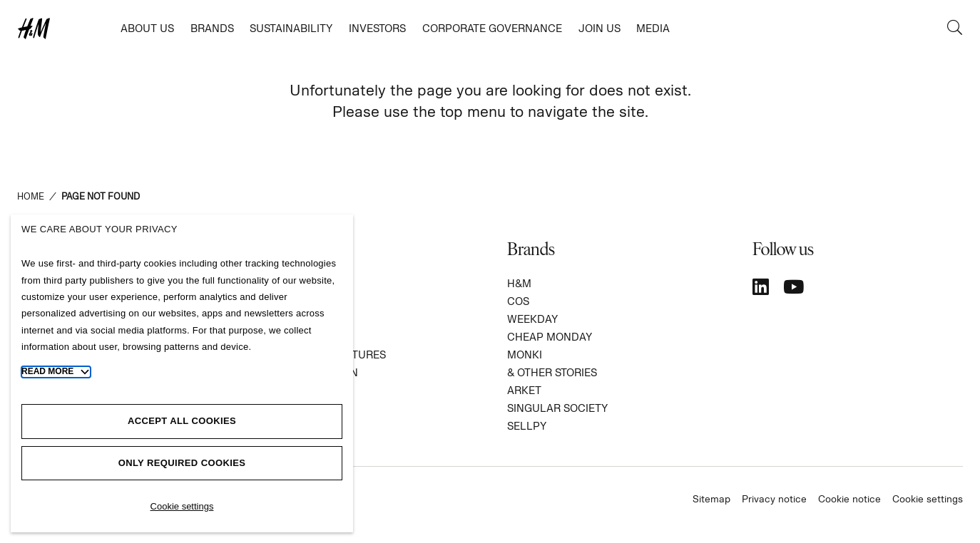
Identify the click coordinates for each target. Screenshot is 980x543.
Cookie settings (928, 499)
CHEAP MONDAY (550, 337)
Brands (212, 28)
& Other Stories (552, 372)
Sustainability (291, 28)
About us (147, 28)
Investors (377, 28)
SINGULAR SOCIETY (557, 408)
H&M (519, 283)
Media (653, 28)
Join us (599, 28)
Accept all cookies (182, 421)
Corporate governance (492, 28)
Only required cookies (182, 463)
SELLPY (527, 426)
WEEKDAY (532, 319)
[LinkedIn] (761, 286)
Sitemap (711, 499)
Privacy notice (774, 499)
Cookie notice (849, 499)
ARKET (524, 390)
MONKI (525, 355)
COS (518, 301)
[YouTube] (793, 286)
